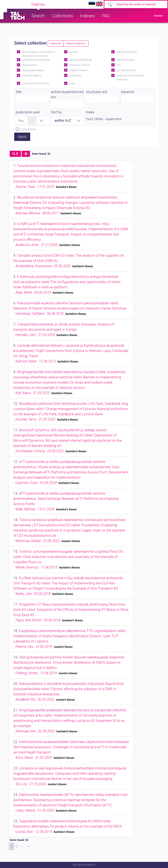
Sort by (56, 112)
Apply (22, 137)
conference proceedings (36, 60)
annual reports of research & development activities (38, 54)
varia (72, 83)
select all (56, 43)
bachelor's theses (127, 52)
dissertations (30, 65)
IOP (119, 65)
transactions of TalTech (36, 83)
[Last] (28, 846)
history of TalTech (80, 65)
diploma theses (126, 60)
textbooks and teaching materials (130, 78)
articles (74, 52)
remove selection (76, 43)
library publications (33, 70)
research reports (32, 76)
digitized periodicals (81, 60)
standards (75, 76)
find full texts (29, 129)
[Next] (22, 846)
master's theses (79, 70)
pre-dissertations (127, 70)
